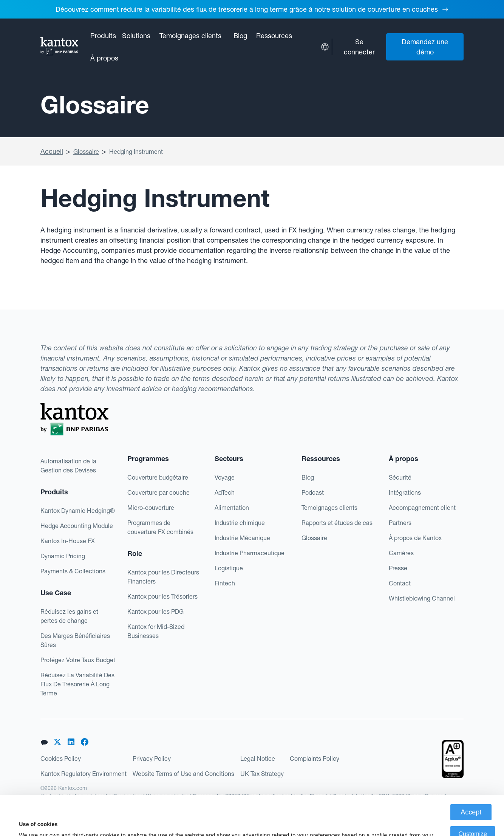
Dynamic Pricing (63, 556)
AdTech (225, 492)
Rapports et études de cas (337, 523)
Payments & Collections (73, 571)
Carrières (401, 553)
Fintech (225, 583)
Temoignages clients (190, 36)
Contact (400, 583)
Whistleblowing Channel (422, 598)
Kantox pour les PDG (155, 612)
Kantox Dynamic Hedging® (78, 511)
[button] (103, 36)
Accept (471, 775)
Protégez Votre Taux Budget (78, 660)
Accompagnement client (422, 508)
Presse (398, 568)
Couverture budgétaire (158, 477)
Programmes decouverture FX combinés (160, 527)
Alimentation (232, 508)
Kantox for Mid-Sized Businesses (156, 631)
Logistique (229, 568)
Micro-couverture (151, 508)
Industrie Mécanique (242, 538)
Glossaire (86, 152)
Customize (473, 797)
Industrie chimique (240, 523)
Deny (473, 819)
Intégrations (405, 492)
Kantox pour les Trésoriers (162, 596)
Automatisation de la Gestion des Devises (68, 466)
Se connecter (359, 47)
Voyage (225, 477)
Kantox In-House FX (68, 541)
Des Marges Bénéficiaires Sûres (75, 640)
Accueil (52, 151)
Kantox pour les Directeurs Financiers (163, 577)
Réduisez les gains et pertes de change (69, 616)
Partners (400, 523)
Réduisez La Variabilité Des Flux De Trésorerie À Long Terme (77, 684)
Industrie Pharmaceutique (250, 553)
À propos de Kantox (415, 538)
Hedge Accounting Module (77, 526)
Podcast (313, 492)
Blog (240, 36)
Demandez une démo (425, 47)
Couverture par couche (158, 492)
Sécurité (400, 477)
